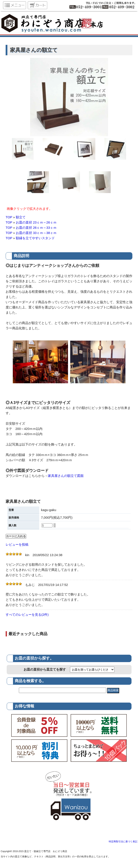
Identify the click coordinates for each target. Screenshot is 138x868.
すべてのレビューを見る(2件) (27, 615)
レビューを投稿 (17, 544)
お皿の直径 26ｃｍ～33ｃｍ (36, 228)
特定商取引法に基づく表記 (123, 841)
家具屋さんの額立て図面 (66, 476)
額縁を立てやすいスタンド (35, 238)
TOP (9, 217)
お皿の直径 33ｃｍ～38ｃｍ (36, 233)
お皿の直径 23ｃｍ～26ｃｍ (36, 222)
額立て (21, 217)
